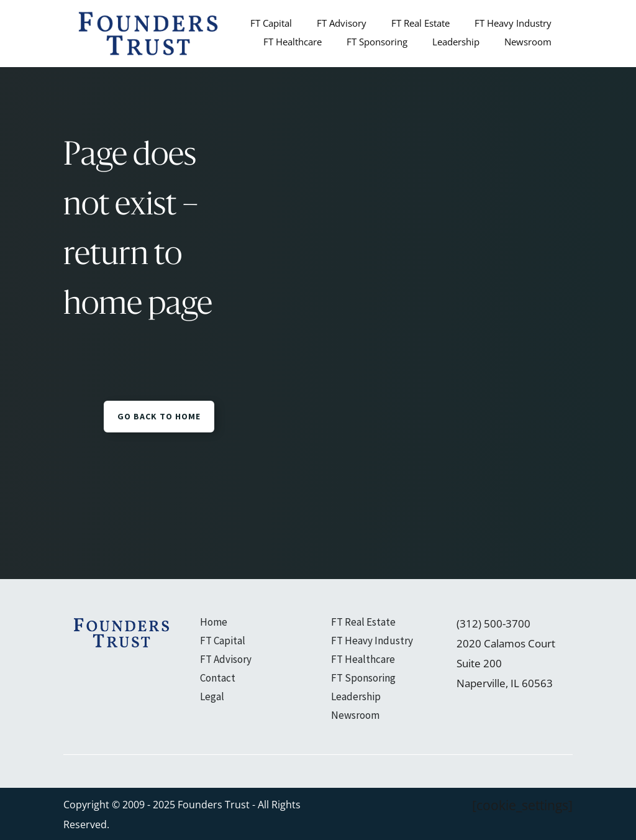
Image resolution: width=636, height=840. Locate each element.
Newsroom (528, 43)
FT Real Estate (420, 24)
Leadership (456, 43)
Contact (218, 679)
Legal (212, 698)
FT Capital (271, 24)
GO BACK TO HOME (159, 416)
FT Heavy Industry (513, 24)
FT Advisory (342, 24)
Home (214, 623)
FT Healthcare (293, 43)
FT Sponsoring (377, 43)
